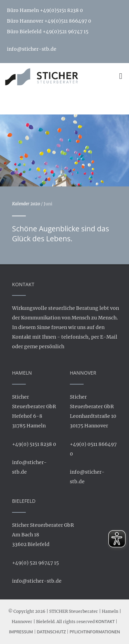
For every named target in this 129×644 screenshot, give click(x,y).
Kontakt (105, 622)
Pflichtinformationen (95, 632)
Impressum (21, 632)
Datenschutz (51, 632)
